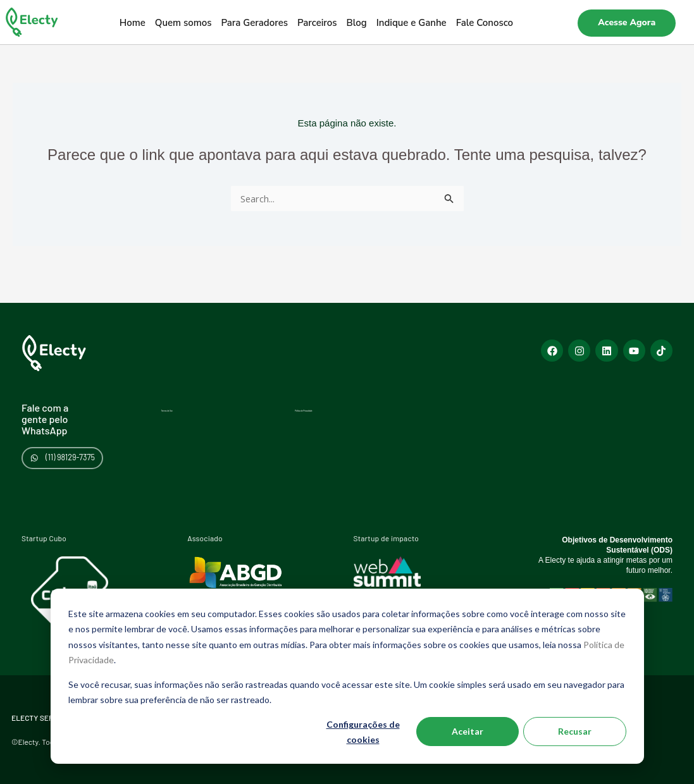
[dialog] (347, 676)
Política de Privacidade (346, 395)
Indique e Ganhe (412, 23)
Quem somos (183, 23)
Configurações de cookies (363, 732)
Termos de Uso (195, 395)
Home (133, 23)
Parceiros (317, 23)
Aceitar (468, 731)
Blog (357, 23)
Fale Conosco (485, 23)
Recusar (575, 731)
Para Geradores (254, 23)
